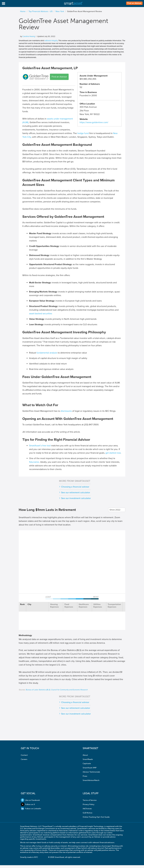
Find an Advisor (134, 3)
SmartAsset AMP (90, 768)
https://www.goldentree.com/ (94, 122)
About (85, 755)
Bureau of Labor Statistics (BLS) (38, 690)
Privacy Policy (89, 804)
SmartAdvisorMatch (91, 780)
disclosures (66, 411)
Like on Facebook (30, 800)
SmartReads (88, 759)
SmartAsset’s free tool (40, 446)
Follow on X (28, 804)
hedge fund (83, 133)
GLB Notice (87, 813)
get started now (113, 453)
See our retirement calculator (76, 493)
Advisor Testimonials (91, 772)
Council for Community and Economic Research (69, 690)
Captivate (87, 763)
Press (85, 776)
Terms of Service (90, 800)
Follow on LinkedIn (31, 809)
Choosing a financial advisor (75, 487)
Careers (24, 759)
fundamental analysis (47, 353)
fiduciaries (34, 462)
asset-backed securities (41, 314)
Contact (24, 755)
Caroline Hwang (29, 36)
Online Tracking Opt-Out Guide (96, 817)
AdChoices (87, 809)
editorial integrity (51, 41)
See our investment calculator (76, 498)
